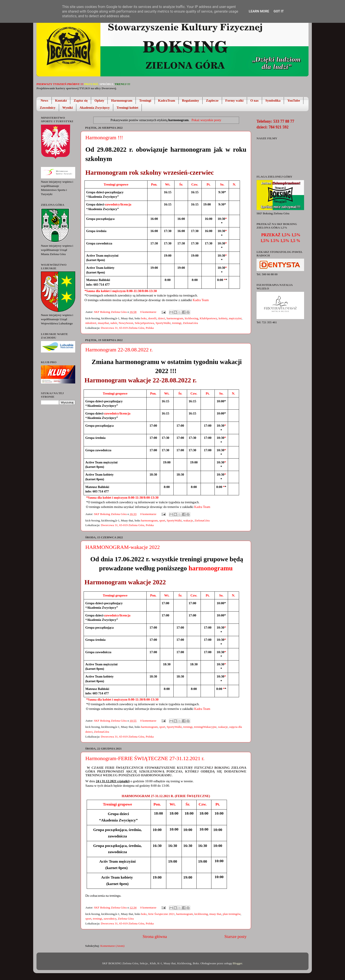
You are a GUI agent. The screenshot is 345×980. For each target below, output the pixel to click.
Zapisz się (81, 101)
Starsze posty (236, 936)
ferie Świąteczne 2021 (161, 914)
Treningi (145, 101)
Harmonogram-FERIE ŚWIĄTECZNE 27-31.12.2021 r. (145, 758)
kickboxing (192, 318)
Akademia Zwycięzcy (95, 108)
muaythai (103, 323)
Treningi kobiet (127, 108)
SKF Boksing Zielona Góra (111, 312)
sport (162, 520)
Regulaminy (191, 101)
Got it (279, 11)
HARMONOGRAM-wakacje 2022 (123, 547)
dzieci (161, 318)
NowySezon (126, 323)
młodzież (91, 323)
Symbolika (273, 101)
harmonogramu (211, 568)
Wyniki (68, 108)
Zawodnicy (48, 108)
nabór (114, 323)
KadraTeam (167, 101)
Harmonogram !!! (104, 138)
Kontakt (61, 101)
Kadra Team (201, 300)
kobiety (223, 318)
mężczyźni (235, 318)
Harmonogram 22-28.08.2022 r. (119, 350)
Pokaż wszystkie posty (206, 120)
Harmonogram (122, 101)
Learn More (259, 11)
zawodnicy (110, 919)
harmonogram (175, 318)
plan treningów (232, 914)
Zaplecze (212, 101)
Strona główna (155, 936)
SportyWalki (163, 323)
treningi (177, 323)
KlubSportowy (208, 318)
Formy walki (234, 101)
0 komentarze (148, 312)
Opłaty (99, 101)
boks (144, 318)
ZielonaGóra (190, 323)
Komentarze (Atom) (112, 946)
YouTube (294, 101)
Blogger (237, 963)
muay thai (215, 914)
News (44, 101)
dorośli (152, 318)
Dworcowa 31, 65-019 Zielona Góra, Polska (127, 328)
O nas (254, 101)
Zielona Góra (126, 919)
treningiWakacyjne (205, 727)
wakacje (188, 520)
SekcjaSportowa (144, 323)
